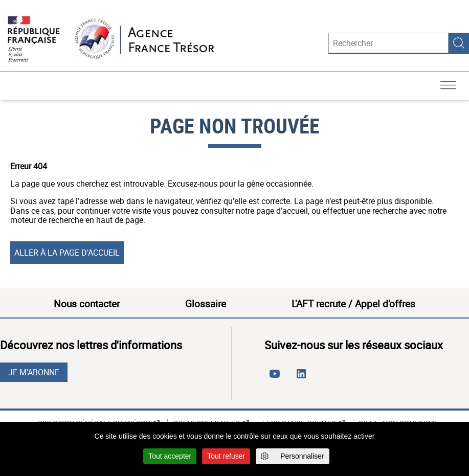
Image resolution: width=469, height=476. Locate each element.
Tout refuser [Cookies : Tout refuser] (226, 456)
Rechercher (459, 43)
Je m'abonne (34, 372)
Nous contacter (87, 304)
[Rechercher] (388, 43)
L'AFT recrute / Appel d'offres (353, 304)
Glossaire (206, 304)
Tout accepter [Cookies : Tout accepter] (170, 456)
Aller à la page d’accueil (67, 253)
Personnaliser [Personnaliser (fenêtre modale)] (302, 456)
